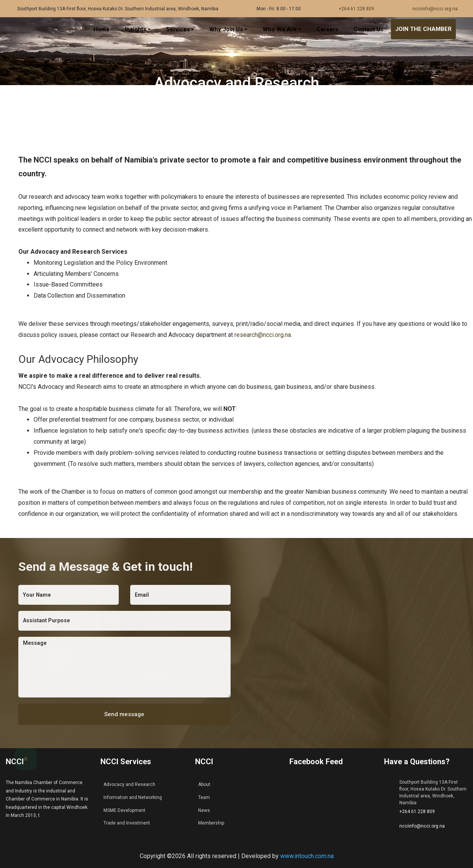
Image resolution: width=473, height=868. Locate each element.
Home (102, 29)
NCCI (15, 762)
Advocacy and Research (129, 784)
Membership (211, 823)
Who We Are (280, 29)
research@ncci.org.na (263, 335)
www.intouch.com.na (307, 856)
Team (204, 797)
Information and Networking (133, 797)
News (204, 810)
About (204, 784)
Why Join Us (226, 29)
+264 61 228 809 (356, 9)
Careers (327, 29)
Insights (136, 29)
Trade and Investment (127, 823)
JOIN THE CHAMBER (423, 29)
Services (178, 29)
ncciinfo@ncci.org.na (435, 9)
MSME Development (124, 810)
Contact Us (368, 29)
